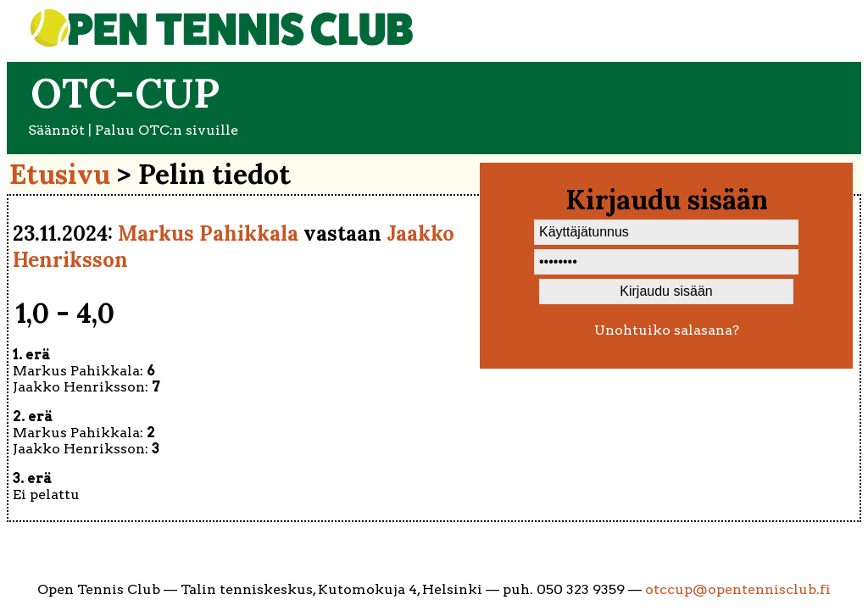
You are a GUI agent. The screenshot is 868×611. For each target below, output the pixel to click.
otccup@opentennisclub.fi (738, 589)
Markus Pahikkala (208, 233)
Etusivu (60, 174)
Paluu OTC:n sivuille (167, 130)
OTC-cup (125, 93)
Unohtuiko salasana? (667, 330)
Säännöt (56, 130)
